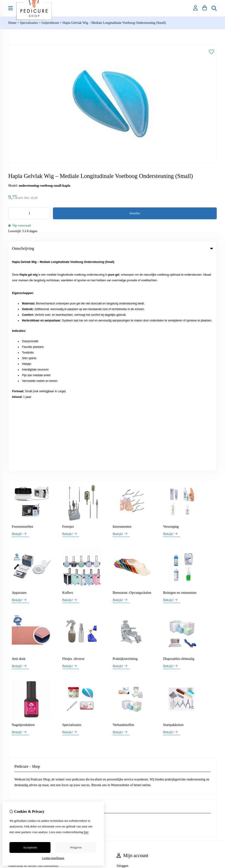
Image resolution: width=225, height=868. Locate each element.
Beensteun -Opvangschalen (132, 378)
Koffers (68, 378)
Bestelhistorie (126, 659)
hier (86, 832)
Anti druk (19, 444)
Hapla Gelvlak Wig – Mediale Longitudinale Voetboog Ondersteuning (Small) (114, 23)
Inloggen (123, 651)
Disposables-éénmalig (179, 444)
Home (12, 23)
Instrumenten (122, 312)
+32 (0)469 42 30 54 (42, 606)
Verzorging (171, 312)
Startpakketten (173, 510)
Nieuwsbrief (125, 675)
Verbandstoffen (123, 510)
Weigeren (76, 847)
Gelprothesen (51, 23)
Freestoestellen (22, 312)
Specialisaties (29, 23)
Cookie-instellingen (53, 858)
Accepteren (30, 847)
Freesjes (68, 312)
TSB (214, 696)
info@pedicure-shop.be (36, 613)
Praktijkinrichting (125, 444)
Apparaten (19, 378)
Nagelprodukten (23, 510)
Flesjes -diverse (73, 444)
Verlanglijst (124, 667)
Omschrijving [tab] (112, 248)
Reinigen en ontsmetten (180, 378)
